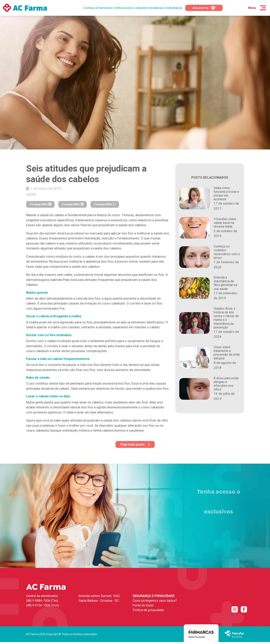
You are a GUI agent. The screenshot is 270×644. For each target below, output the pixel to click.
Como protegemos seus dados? (155, 601)
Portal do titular (143, 605)
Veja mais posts (135, 444)
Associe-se (204, 8)
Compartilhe (40, 204)
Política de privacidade (148, 610)
